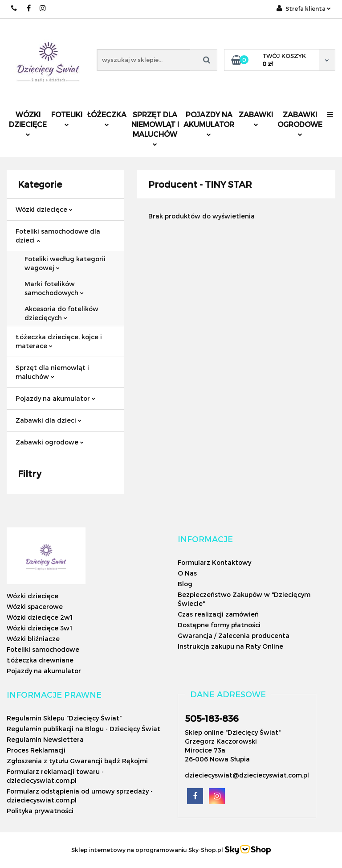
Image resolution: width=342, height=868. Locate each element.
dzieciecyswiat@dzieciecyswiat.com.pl (247, 775)
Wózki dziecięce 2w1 (40, 617)
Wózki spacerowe (35, 607)
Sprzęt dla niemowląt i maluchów (155, 128)
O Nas (187, 573)
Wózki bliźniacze (33, 639)
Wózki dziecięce (28, 123)
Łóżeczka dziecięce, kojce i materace (59, 341)
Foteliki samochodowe (43, 649)
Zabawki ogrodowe (300, 123)
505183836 (14, 8)
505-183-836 (212, 718)
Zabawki (256, 118)
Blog (185, 584)
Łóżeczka (107, 118)
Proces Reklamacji (36, 750)
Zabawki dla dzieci (49, 420)
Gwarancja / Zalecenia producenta (234, 636)
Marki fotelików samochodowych (54, 288)
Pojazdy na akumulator (209, 123)
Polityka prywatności (40, 811)
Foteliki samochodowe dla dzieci (58, 236)
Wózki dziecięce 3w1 (39, 628)
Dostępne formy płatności (219, 625)
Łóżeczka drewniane (40, 660)
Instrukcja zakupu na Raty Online (230, 646)
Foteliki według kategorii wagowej (65, 263)
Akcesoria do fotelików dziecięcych (61, 313)
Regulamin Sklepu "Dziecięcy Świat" (64, 718)
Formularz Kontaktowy (214, 562)
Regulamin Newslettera (45, 739)
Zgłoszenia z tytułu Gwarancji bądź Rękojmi (77, 761)
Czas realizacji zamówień (218, 614)
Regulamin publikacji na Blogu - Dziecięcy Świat (83, 729)
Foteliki (67, 118)
